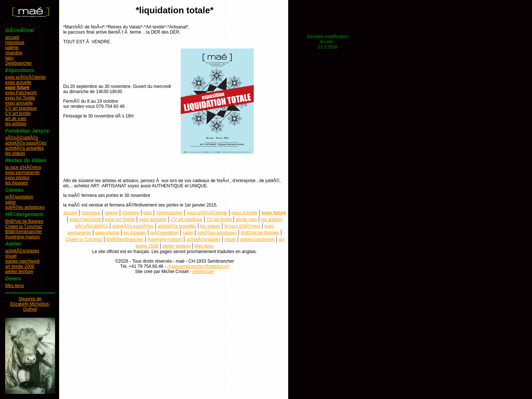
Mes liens (15, 286)
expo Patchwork (21, 93)
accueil (12, 37)
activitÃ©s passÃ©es (26, 143)
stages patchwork (22, 261)
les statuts (15, 153)
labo (9, 58)
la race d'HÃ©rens (23, 167)
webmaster (203, 272)
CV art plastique (21, 108)
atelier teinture (19, 272)
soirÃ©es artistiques (25, 207)
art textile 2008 (20, 266)
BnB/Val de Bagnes (24, 221)
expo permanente (22, 173)
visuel (11, 256)
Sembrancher (18, 63)
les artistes (16, 124)
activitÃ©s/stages (22, 251)
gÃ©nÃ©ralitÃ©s (22, 138)
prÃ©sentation (19, 197)
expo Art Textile (20, 98)
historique (15, 42)
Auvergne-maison (23, 237)
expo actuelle (18, 82)
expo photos (17, 178)
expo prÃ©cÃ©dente (25, 77)
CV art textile (18, 113)
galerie (12, 48)
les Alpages (16, 183)
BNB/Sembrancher (24, 232)
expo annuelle (19, 103)
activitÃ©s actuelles (24, 148)
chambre (14, 53)
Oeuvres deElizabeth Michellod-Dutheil (30, 304)
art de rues (16, 119)
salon (11, 202)
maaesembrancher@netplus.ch (198, 266)
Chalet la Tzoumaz (24, 226)
